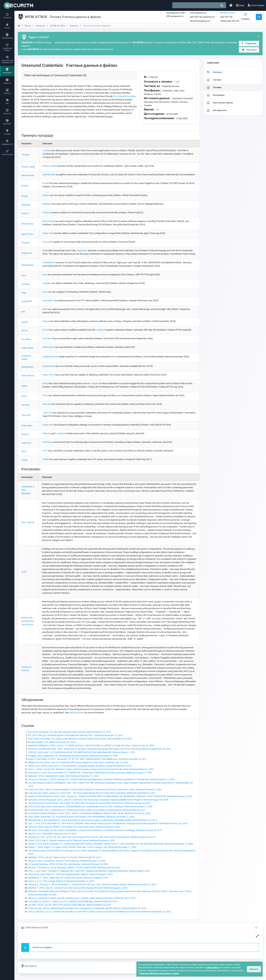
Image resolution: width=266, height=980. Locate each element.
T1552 (177, 82)
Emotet (25, 186)
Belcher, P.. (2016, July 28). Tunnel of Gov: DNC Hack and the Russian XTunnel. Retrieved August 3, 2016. (78, 888)
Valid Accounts (77, 713)
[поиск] (222, 5)
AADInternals (28, 175)
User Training (28, 522)
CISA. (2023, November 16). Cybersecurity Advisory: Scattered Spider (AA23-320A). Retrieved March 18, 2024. (80, 739)
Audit (24, 572)
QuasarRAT (27, 301)
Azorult (25, 322)
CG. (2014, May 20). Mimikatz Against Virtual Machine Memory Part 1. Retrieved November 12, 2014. (76, 735)
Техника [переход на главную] (74, 26)
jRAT (24, 312)
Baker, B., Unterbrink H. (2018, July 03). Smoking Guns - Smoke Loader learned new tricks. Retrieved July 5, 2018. (82, 898)
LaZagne (26, 284)
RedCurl (25, 434)
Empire (25, 196)
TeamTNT (26, 415)
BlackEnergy (27, 224)
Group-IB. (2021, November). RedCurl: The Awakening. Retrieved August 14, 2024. (67, 861)
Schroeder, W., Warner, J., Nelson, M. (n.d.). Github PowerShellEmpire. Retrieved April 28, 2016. (73, 901)
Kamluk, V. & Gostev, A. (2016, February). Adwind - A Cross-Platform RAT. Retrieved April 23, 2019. (74, 868)
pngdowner (27, 253)
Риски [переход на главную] (28, 26)
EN (259, 17)
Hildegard (26, 205)
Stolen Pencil (28, 376)
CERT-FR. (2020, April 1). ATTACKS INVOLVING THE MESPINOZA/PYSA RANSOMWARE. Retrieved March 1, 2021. (82, 752)
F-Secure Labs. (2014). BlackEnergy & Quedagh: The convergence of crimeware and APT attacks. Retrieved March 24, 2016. (87, 908)
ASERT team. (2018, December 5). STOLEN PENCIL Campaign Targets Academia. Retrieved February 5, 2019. (80, 766)
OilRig (24, 386)
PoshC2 (25, 213)
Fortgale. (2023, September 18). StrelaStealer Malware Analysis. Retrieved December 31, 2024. (73, 756)
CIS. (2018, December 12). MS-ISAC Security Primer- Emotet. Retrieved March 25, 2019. (70, 732)
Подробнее (249, 43)
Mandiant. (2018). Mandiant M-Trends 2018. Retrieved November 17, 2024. (64, 776)
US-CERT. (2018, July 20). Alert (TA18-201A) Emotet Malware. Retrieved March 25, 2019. (70, 905)
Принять (254, 969)
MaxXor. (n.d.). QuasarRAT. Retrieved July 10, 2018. (52, 834)
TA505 (24, 460)
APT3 (24, 452)
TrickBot (25, 155)
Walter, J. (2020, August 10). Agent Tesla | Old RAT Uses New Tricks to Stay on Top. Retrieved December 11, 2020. (82, 847)
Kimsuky (26, 405)
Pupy (24, 293)
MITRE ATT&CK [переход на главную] (58, 26)
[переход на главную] (19, 26)
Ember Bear (27, 426)
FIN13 (24, 396)
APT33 (25, 331)
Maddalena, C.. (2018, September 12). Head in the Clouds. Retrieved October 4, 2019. (68, 878)
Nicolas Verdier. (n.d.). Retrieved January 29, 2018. (52, 742)
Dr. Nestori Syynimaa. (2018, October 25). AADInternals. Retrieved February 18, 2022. (68, 864)
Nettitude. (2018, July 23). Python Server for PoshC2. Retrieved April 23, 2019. (65, 857)
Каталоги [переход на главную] (41, 26)
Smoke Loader (28, 167)
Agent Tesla (27, 234)
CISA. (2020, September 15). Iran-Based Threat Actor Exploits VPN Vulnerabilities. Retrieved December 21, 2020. (82, 817)
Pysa (24, 275)
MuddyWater (27, 367)
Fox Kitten (26, 339)
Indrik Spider (27, 348)
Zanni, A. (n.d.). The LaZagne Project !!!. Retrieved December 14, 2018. (61, 881)
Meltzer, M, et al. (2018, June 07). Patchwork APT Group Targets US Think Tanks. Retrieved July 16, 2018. (78, 762)
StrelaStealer (28, 265)
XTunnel (25, 243)
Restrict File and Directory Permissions (28, 621)
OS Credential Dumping (124, 96)
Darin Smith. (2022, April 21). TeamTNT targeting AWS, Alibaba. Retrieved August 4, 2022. (71, 874)
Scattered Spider (50, 357)
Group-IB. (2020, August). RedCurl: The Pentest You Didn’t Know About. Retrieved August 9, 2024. (74, 827)
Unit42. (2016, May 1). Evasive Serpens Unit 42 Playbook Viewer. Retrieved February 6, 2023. (72, 840)
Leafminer (26, 443)
